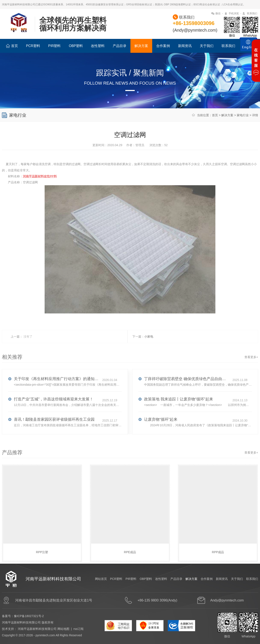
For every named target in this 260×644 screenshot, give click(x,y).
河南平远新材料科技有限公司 (37, 629)
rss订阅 (78, 629)
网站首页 (101, 579)
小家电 (149, 345)
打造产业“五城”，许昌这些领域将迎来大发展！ (54, 407)
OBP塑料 (76, 46)
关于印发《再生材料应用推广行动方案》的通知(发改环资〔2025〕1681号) (57, 387)
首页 (12, 46)
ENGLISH (248, 47)
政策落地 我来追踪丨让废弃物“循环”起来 (179, 407)
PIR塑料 (55, 46)
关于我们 (207, 46)
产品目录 (120, 46)
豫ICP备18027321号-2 (29, 616)
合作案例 (163, 46)
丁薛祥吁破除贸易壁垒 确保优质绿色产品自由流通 (187, 387)
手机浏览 (234, 13)
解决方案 (141, 46)
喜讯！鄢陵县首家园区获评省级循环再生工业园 (54, 428)
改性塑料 (98, 46)
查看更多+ (251, 365)
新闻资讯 (185, 46)
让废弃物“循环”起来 (161, 428)
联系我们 (252, 13)
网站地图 (63, 629)
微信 (218, 13)
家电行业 (243, 115)
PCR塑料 (33, 46)
